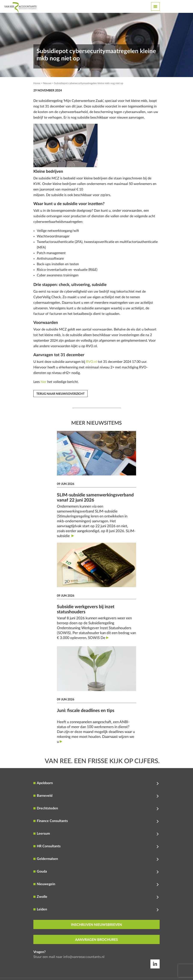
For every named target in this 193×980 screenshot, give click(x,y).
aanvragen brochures (96, 940)
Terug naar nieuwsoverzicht (60, 394)
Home (37, 83)
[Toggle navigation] (155, 6)
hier (44, 382)
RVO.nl (91, 362)
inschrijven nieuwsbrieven (96, 925)
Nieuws (47, 83)
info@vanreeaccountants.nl (84, 957)
